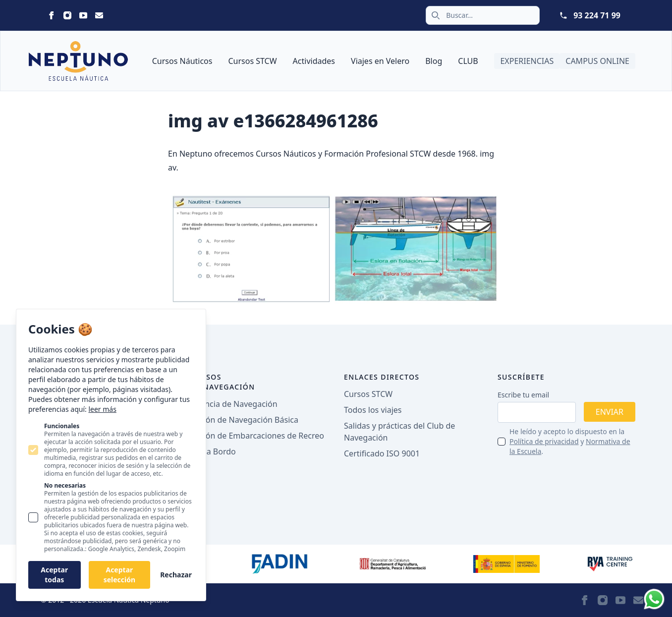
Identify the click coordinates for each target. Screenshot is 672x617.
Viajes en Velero (380, 61)
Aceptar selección (119, 575)
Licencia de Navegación (234, 404)
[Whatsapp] (654, 599)
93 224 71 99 (597, 15)
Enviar (610, 412)
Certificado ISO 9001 (382, 453)
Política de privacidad (544, 441)
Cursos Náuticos (182, 61)
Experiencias (527, 61)
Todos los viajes (373, 410)
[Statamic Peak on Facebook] (52, 15)
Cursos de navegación (223, 382)
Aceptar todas (54, 575)
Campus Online (597, 61)
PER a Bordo (213, 451)
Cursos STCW (252, 61)
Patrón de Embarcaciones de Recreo (257, 436)
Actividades (314, 61)
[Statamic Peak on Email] (99, 15)
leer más (102, 409)
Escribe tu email (523, 395)
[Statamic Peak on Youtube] (83, 15)
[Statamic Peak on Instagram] (67, 15)
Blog (434, 61)
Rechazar (176, 575)
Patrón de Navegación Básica (244, 420)
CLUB (468, 61)
